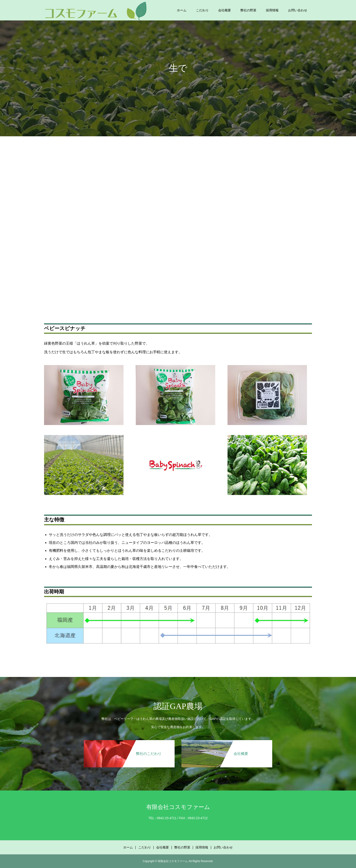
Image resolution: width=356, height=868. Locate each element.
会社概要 (225, 10)
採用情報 (272, 10)
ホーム (182, 10)
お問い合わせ (298, 10)
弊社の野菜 (248, 10)
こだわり (202, 10)
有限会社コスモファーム (178, 807)
